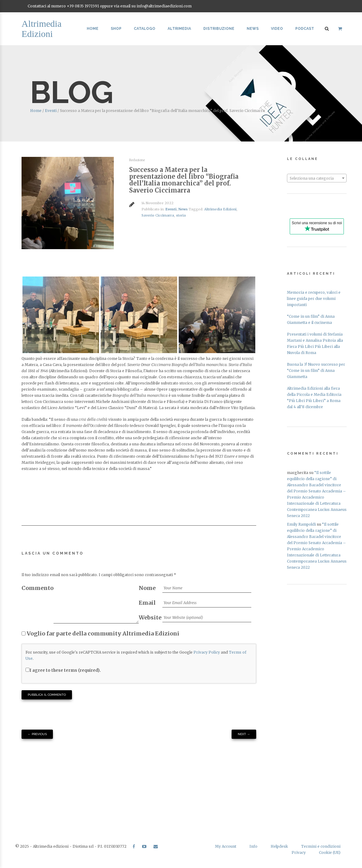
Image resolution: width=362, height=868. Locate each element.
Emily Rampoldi (301, 524)
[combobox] (317, 178)
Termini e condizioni (321, 846)
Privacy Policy (207, 652)
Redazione (137, 160)
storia (181, 215)
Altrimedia (179, 29)
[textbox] (317, 178)
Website (150, 617)
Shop (116, 29)
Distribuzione (219, 29)
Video (277, 29)
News (253, 29)
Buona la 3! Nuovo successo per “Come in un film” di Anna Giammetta (316, 370)
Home (93, 29)
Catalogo (145, 29)
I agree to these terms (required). (63, 670)
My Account (226, 846)
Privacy (299, 852)
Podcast (305, 29)
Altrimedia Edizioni (220, 209)
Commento (38, 588)
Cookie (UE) (330, 852)
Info (253, 846)
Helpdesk (279, 846)
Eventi (51, 111)
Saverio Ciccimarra (158, 215)
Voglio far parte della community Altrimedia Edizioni (100, 633)
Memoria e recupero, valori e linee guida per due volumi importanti (314, 299)
